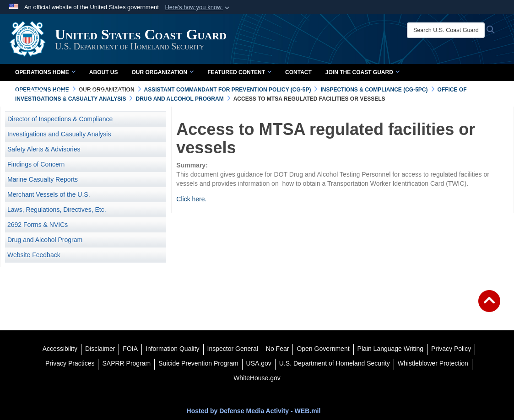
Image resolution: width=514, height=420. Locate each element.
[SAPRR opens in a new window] (126, 363)
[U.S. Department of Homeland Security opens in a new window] (335, 363)
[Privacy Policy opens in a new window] (451, 349)
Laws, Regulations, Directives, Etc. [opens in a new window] (57, 210)
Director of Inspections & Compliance (60, 119)
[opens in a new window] (100, 349)
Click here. (191, 199)
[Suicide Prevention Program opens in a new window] (198, 363)
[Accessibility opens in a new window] (60, 349)
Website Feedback (34, 255)
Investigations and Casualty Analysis (59, 134)
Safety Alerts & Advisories (44, 149)
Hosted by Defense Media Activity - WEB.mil (254, 411)
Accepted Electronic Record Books (72, 92)
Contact (298, 72)
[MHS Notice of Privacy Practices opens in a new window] (70, 363)
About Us (104, 72)
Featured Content (239, 72)
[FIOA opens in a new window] (130, 349)
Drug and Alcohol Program (45, 240)
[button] (198, 7)
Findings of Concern (36, 164)
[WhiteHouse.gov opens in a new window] (257, 378)
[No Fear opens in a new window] (278, 349)
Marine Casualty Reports (43, 179)
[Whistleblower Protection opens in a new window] (433, 363)
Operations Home (45, 72)
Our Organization (162, 72)
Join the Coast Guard (363, 72)
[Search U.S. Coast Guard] (446, 30)
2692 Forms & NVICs (38, 225)
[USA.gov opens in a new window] (259, 363)
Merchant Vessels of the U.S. (49, 194)
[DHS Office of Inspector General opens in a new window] (233, 349)
